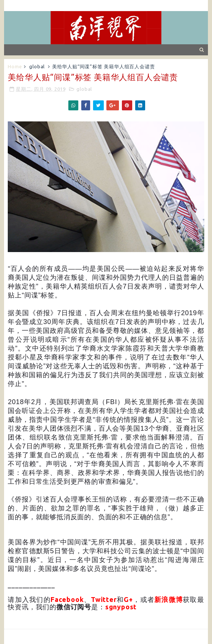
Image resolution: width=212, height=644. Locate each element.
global (37, 66)
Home (15, 66)
